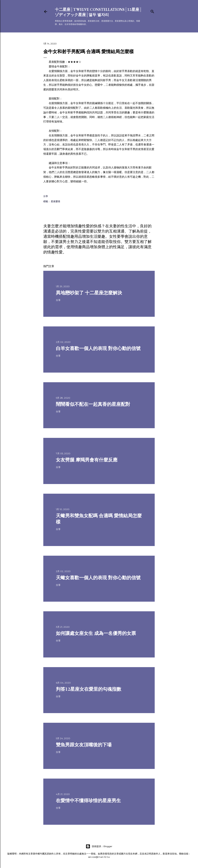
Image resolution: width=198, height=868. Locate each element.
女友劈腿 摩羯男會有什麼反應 (87, 460)
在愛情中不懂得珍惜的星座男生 (88, 800)
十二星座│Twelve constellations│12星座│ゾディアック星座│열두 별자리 (99, 12)
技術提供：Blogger (99, 846)
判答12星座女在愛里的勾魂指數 (89, 689)
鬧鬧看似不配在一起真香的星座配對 (93, 404)
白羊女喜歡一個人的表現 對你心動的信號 (98, 348)
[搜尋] (152, 11)
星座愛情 (55, 201)
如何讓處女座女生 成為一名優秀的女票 (96, 633)
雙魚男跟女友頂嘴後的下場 (84, 745)
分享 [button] (46, 196)
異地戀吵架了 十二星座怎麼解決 (89, 293)
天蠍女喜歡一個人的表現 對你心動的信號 (98, 578)
